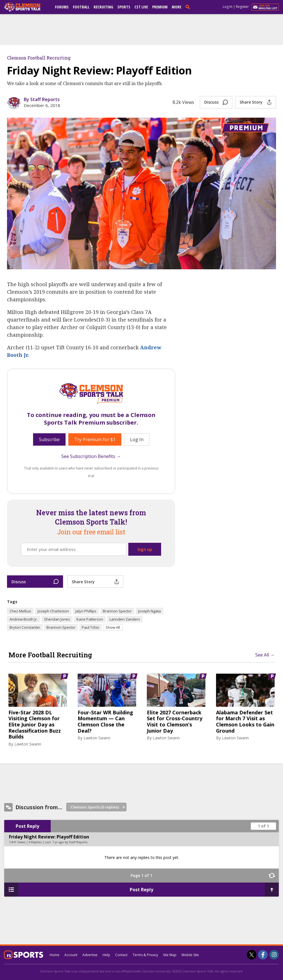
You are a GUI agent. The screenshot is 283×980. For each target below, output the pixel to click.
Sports (124, 7)
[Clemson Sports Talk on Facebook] (263, 955)
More (177, 7)
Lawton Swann (28, 744)
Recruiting (103, 7)
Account (71, 955)
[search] (189, 7)
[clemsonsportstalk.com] (26, 7)
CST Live (141, 7)
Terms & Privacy (145, 955)
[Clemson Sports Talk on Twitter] (252, 955)
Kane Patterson (90, 619)
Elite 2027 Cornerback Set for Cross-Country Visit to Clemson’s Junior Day (175, 722)
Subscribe (49, 439)
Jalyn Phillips (86, 611)
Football (81, 7)
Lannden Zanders (125, 619)
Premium (160, 7)
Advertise (90, 955)
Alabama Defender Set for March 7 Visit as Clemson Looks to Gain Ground (245, 722)
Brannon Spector (117, 611)
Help (106, 955)
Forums (62, 7)
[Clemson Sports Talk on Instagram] (274, 955)
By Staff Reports (42, 99)
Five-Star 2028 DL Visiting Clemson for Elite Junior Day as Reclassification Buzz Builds (35, 725)
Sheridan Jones (57, 619)
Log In (228, 7)
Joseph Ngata (149, 611)
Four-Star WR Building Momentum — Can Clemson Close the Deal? (105, 722)
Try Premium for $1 (95, 439)
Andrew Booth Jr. (24, 619)
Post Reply (27, 826)
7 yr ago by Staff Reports (70, 842)
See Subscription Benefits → (91, 456)
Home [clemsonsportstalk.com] (54, 955)
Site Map (170, 955)
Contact (121, 955)
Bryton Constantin (25, 627)
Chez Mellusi (20, 611)
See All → (265, 655)
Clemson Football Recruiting (39, 58)
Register (242, 7)
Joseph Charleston (53, 611)
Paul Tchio (91, 627)
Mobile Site (190, 955)
